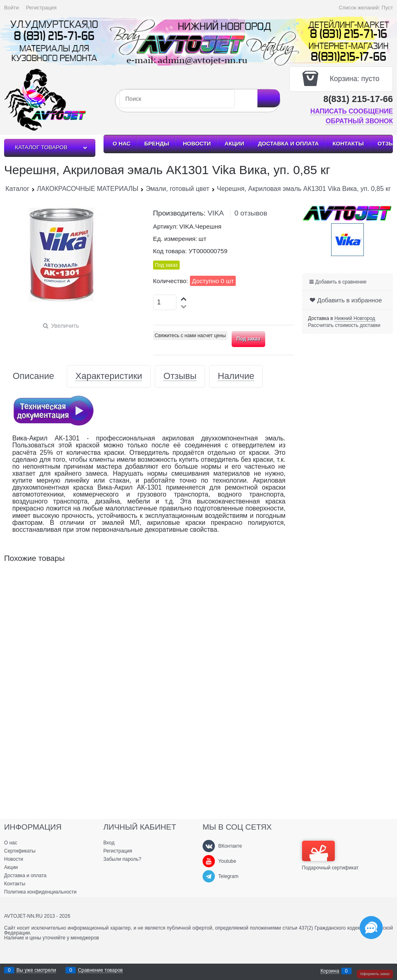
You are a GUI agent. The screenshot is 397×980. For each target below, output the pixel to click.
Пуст (387, 8)
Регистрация (41, 8)
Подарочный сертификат (330, 855)
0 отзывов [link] (251, 213)
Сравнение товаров (100, 970)
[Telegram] (209, 876)
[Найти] (269, 98)
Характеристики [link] (109, 376)
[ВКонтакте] (209, 846)
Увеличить (65, 326)
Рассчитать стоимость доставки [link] (344, 325)
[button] (184, 298)
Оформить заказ (375, 974)
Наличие (236, 376)
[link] (355, 319)
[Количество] (165, 302)
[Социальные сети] (371, 928)
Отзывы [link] (180, 376)
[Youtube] (209, 861)
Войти (11, 8)
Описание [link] (33, 376)
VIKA (216, 213)
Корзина (330, 971)
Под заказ (248, 339)
